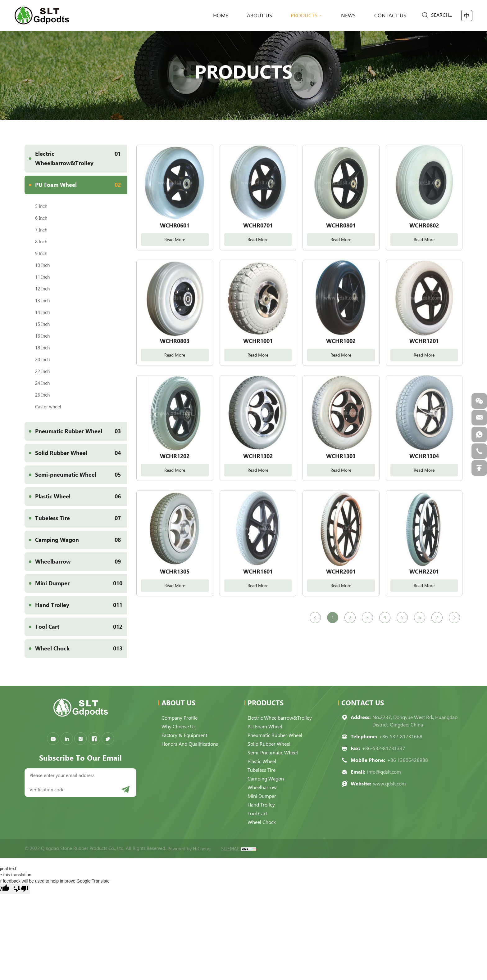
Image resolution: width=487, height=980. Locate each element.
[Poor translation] (21, 889)
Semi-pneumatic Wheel (81, 475)
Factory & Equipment (184, 735)
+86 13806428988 (407, 760)
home (221, 16)
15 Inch (42, 324)
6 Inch (41, 218)
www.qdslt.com (389, 784)
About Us (259, 16)
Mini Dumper (81, 583)
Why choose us (179, 727)
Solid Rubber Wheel (81, 453)
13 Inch (42, 301)
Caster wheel (48, 407)
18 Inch (42, 348)
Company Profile (180, 718)
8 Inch (41, 242)
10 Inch (42, 265)
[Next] (454, 618)
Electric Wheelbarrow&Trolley (81, 155)
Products (304, 16)
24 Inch (42, 383)
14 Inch (42, 312)
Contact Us (390, 16)
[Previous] (315, 618)
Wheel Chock (81, 649)
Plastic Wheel (81, 497)
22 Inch (42, 371)
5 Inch (41, 206)
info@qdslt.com (384, 772)
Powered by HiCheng (189, 849)
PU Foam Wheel (81, 185)
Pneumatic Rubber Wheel (81, 431)
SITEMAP (230, 849)
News (348, 16)
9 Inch (41, 254)
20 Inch (42, 360)
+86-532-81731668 (401, 737)
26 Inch (42, 395)
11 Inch (42, 277)
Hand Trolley (81, 605)
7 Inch (41, 230)
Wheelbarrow (81, 562)
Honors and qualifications (190, 744)
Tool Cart (81, 627)
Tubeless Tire (81, 518)
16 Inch (42, 336)
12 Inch (42, 289)
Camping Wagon (81, 540)
